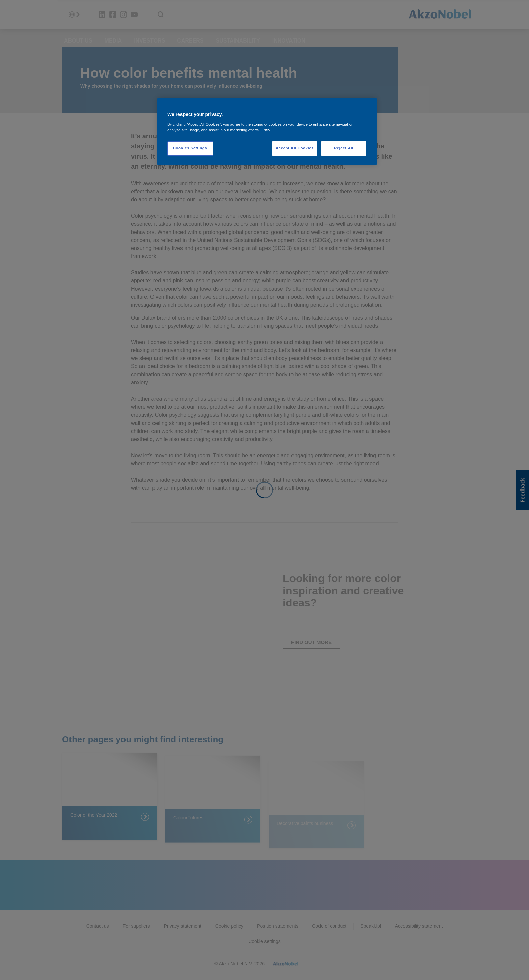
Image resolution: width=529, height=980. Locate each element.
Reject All (344, 148)
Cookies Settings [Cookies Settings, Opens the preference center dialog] (190, 148)
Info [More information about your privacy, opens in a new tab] (266, 130)
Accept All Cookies (295, 148)
